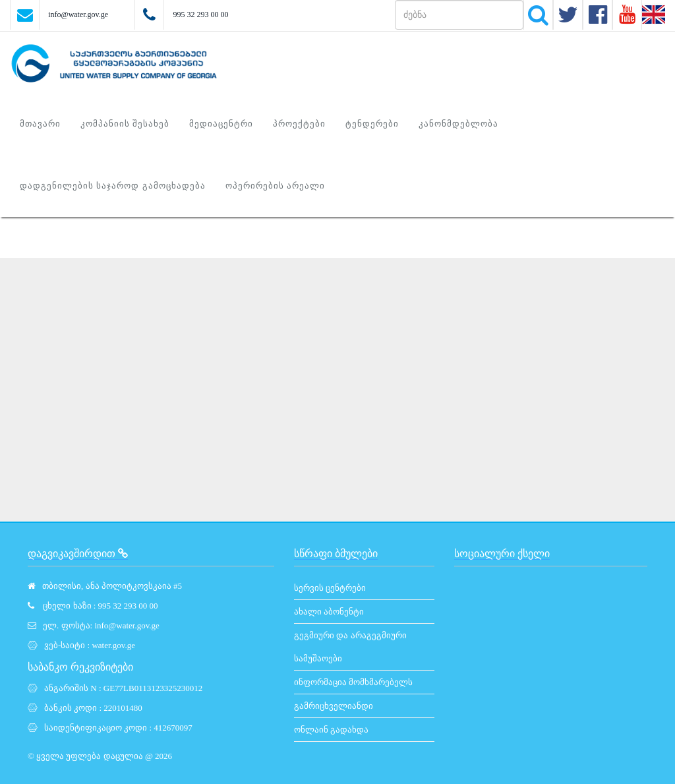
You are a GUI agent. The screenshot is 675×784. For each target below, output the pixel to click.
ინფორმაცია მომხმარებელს (353, 682)
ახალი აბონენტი (329, 612)
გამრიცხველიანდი (334, 706)
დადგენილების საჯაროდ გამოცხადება (113, 186)
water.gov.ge (113, 645)
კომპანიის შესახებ (125, 124)
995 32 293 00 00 (200, 15)
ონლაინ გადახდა (331, 730)
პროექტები (299, 124)
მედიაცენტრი (221, 124)
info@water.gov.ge (78, 15)
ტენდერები (372, 124)
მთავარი (40, 124)
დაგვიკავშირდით (78, 554)
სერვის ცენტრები (330, 588)
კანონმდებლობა (458, 124)
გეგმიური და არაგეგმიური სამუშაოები (350, 647)
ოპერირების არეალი (275, 186)
